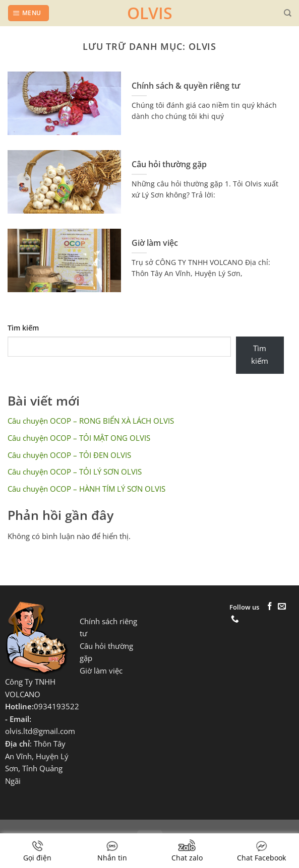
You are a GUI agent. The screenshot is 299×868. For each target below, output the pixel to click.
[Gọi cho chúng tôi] (235, 619)
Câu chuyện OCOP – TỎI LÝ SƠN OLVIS (75, 472)
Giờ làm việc (155, 243)
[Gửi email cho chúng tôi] (282, 607)
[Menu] (28, 13)
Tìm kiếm (23, 328)
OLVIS (150, 13)
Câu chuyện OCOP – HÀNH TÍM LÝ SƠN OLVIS (86, 489)
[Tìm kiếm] (288, 13)
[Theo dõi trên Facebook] (270, 607)
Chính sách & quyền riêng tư (186, 86)
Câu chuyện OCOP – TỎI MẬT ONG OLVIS (79, 438)
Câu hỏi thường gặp (169, 164)
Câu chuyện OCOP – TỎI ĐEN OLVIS (69, 455)
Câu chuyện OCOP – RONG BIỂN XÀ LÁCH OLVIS (91, 421)
